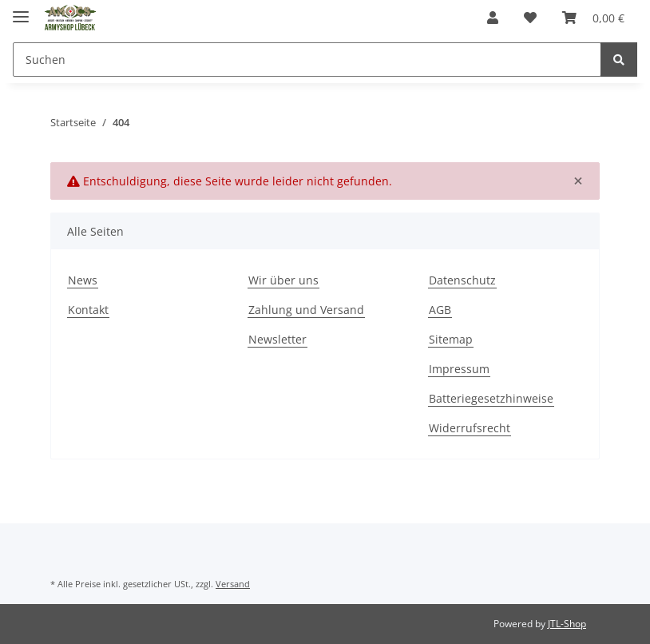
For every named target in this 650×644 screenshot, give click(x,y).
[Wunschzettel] (530, 18)
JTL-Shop (567, 624)
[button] (493, 18)
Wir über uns (283, 280)
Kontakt (88, 310)
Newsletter (277, 339)
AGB (440, 310)
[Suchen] (307, 60)
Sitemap (451, 339)
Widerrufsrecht (470, 428)
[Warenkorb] (593, 18)
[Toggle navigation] (21, 10)
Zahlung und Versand (306, 310)
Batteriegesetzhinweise (491, 398)
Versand (233, 584)
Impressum (459, 369)
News (83, 280)
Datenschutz (462, 280)
